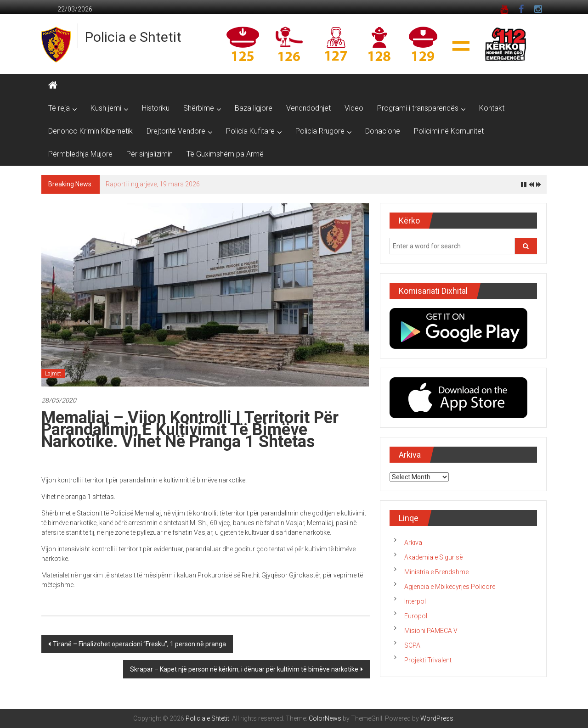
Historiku (156, 108)
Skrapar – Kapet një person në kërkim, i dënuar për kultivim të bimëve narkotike (244, 669)
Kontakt (492, 108)
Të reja (59, 108)
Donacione (383, 131)
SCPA (412, 645)
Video (354, 108)
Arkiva (413, 543)
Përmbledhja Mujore (80, 154)
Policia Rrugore (320, 131)
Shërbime (199, 108)
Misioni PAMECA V (431, 631)
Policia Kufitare (250, 131)
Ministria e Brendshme (436, 572)
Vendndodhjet (308, 108)
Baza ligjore (254, 108)
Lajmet (53, 374)
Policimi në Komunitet (449, 131)
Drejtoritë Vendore (176, 131)
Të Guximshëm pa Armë (225, 154)
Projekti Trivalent (428, 660)
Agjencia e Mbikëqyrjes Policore (450, 587)
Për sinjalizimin (150, 154)
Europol (416, 616)
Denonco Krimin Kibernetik (90, 131)
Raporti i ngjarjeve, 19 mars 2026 (153, 184)
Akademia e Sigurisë (433, 557)
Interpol (415, 601)
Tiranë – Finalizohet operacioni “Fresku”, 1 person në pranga (139, 644)
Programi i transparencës (418, 108)
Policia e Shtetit (133, 37)
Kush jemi (106, 108)
